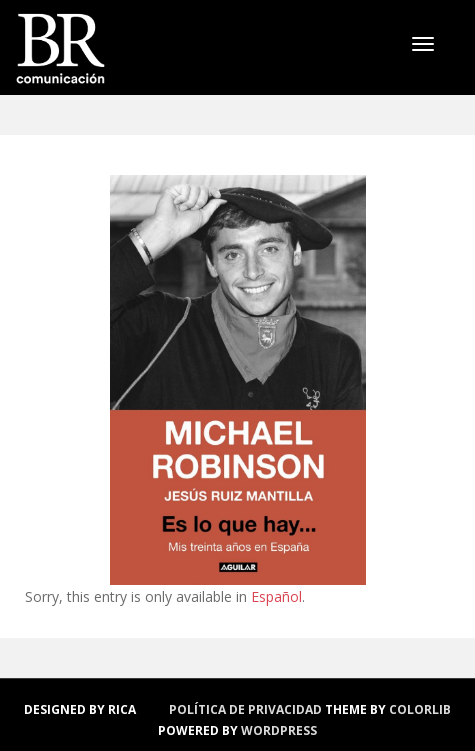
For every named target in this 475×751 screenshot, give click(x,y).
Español (276, 596)
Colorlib (420, 709)
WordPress (279, 730)
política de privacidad (245, 709)
